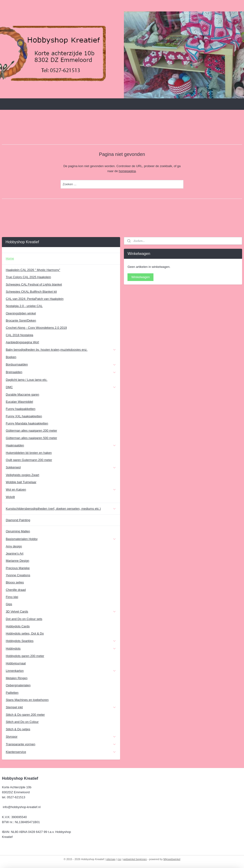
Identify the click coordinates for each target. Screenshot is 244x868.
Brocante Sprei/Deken (21, 320)
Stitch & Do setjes (18, 729)
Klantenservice (61, 752)
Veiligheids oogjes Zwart (22, 475)
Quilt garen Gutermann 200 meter (29, 460)
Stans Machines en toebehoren (27, 700)
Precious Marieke (18, 568)
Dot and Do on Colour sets (24, 619)
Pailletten (12, 693)
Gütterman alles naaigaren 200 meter (31, 431)
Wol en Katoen (61, 490)
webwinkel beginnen (135, 859)
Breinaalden (61, 372)
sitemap (111, 859)
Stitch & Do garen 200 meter (25, 715)
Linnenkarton (61, 671)
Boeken (11, 357)
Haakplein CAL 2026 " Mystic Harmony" (33, 270)
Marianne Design (17, 561)
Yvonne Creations (18, 575)
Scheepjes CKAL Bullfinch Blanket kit (31, 292)
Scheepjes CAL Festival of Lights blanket (34, 284)
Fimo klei (12, 597)
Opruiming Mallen (18, 531)
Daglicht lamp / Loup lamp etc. (27, 380)
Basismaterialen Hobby (61, 539)
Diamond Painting (18, 520)
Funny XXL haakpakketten (24, 416)
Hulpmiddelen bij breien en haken (29, 453)
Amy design (14, 546)
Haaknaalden (61, 445)
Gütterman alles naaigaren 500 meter (31, 438)
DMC (61, 387)
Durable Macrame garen (22, 394)
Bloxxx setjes (15, 582)
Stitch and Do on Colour (22, 722)
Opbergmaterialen (18, 685)
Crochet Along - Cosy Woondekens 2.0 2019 (36, 328)
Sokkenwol (61, 467)
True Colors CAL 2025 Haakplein (28, 277)
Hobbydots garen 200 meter (25, 656)
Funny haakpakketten (20, 409)
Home (10, 258)
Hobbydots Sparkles (61, 641)
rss (119, 859)
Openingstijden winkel (21, 313)
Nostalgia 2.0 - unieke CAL (24, 306)
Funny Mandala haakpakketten (27, 423)
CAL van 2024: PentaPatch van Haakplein (35, 299)
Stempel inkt (61, 707)
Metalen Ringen (17, 678)
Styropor (61, 737)
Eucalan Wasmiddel (19, 402)
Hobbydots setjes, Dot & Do (25, 633)
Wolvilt (10, 497)
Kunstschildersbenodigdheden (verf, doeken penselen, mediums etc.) (61, 509)
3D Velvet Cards (61, 612)
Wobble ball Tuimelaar (21, 482)
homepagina (127, 171)
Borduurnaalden (61, 365)
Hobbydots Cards (18, 626)
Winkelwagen (140, 277)
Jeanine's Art (15, 553)
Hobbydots (61, 649)
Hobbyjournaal (16, 663)
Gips (9, 604)
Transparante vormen (61, 744)
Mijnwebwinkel (172, 859)
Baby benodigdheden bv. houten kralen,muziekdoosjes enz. (61, 350)
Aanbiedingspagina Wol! (22, 342)
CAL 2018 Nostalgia (19, 335)
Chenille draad (16, 590)
